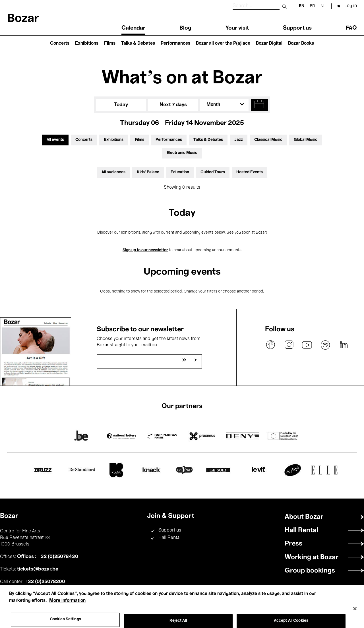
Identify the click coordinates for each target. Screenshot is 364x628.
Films (110, 44)
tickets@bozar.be (38, 569)
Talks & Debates (138, 44)
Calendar (133, 28)
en (302, 6)
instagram (289, 345)
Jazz (239, 140)
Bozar (23, 19)
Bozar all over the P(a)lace (223, 44)
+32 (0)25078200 (45, 582)
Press (293, 544)
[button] (259, 105)
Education (180, 172)
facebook (271, 345)
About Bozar (304, 517)
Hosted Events (250, 172)
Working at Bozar (312, 557)
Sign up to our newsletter (145, 250)
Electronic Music (182, 153)
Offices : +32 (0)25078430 (48, 557)
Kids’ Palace (148, 172)
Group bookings (310, 571)
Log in (351, 6)
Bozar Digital (269, 44)
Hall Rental (169, 538)
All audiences (113, 172)
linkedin (344, 345)
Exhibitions (87, 44)
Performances (175, 44)
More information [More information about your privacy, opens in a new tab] (67, 606)
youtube (307, 345)
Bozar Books (301, 44)
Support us (297, 28)
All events (55, 140)
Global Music (306, 140)
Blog (185, 28)
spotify (325, 345)
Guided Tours (213, 172)
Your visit (237, 28)
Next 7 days (173, 105)
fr (312, 6)
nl (323, 6)
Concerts (60, 44)
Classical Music (268, 140)
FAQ (351, 28)
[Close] (355, 613)
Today (121, 105)
